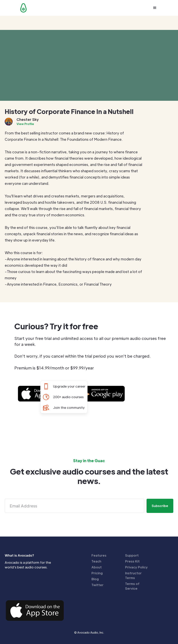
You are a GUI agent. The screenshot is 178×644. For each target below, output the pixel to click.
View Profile (25, 124)
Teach (96, 561)
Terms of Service (132, 586)
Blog (95, 579)
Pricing (97, 573)
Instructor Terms (133, 575)
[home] (23, 8)
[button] (155, 8)
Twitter (97, 585)
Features (99, 555)
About (97, 567)
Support (132, 555)
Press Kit (132, 561)
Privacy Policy (136, 567)
